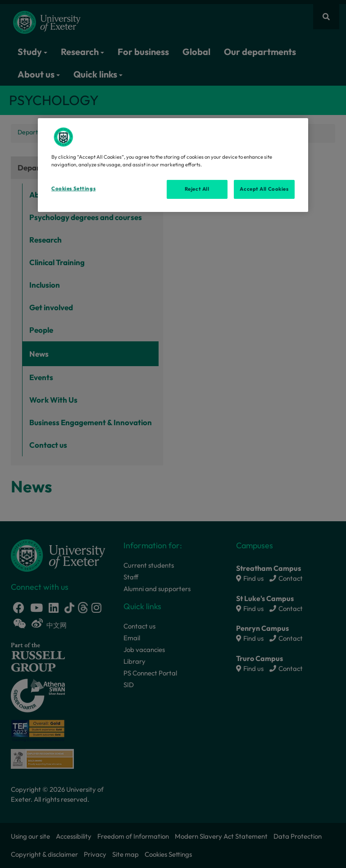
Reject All (197, 189)
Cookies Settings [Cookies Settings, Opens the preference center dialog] (73, 188)
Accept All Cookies (264, 189)
